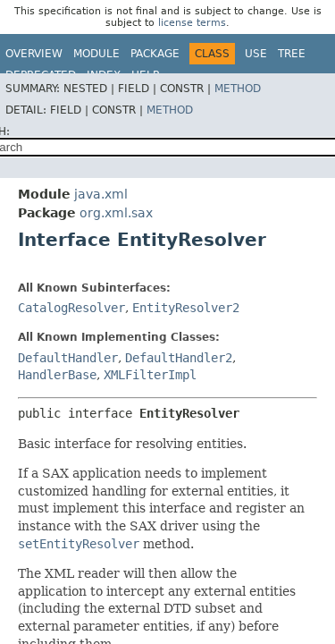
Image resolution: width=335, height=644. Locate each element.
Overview (34, 54)
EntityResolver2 (186, 308)
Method (238, 89)
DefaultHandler (68, 358)
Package (155, 54)
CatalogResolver (71, 308)
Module (96, 54)
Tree (292, 54)
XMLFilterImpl (150, 375)
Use (256, 54)
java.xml (101, 194)
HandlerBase (57, 375)
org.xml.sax (116, 213)
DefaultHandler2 (179, 358)
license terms (192, 23)
